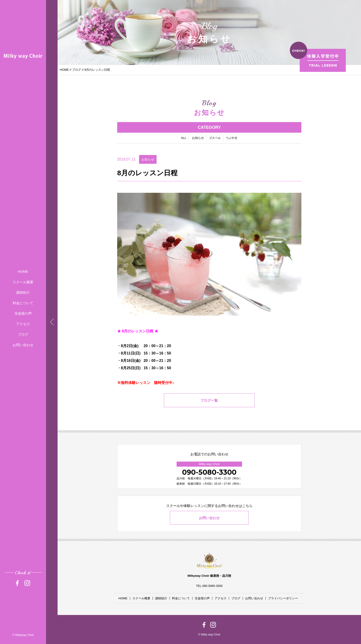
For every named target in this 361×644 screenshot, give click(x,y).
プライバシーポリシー (283, 598)
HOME (23, 271)
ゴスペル (215, 138)
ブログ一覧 (209, 400)
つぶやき (232, 138)
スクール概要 (23, 282)
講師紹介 (23, 292)
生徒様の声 (23, 313)
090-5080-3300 (209, 472)
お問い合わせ (23, 345)
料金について (23, 303)
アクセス (23, 324)
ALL (184, 138)
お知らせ (198, 138)
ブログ (23, 334)
